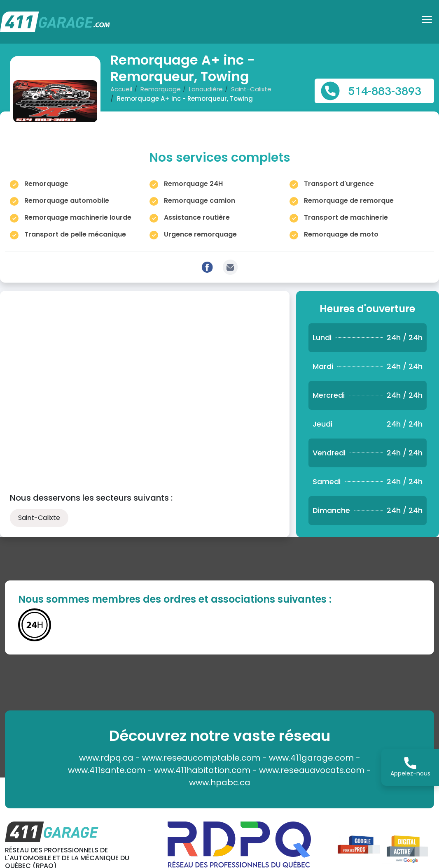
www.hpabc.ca (220, 782)
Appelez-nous (410, 767)
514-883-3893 (385, 91)
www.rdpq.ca (106, 758)
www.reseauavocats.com (312, 770)
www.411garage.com (311, 758)
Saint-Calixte (251, 89)
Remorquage (161, 89)
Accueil (121, 89)
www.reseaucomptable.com (201, 758)
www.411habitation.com (202, 770)
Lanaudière (206, 89)
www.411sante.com (107, 770)
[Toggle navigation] (428, 22)
